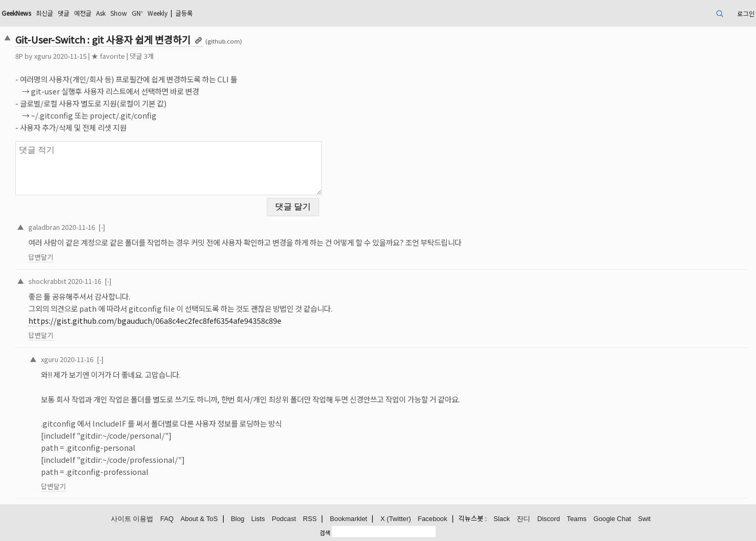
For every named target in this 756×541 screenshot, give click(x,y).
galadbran (44, 227)
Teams (577, 519)
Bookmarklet (348, 519)
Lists (258, 519)
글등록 (184, 13)
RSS (310, 519)
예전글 (83, 13)
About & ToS (199, 519)
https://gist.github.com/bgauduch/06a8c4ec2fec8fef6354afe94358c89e (155, 320)
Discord (548, 519)
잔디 (523, 519)
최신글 (44, 13)
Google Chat (612, 519)
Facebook (433, 519)
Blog (238, 519)
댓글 (64, 13)
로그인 (746, 13)
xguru (43, 56)
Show (119, 13)
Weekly (157, 13)
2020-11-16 (78, 227)
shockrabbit (47, 281)
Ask (101, 13)
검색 (325, 533)
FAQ (167, 519)
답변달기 (41, 257)
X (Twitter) (395, 519)
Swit (644, 519)
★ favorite (108, 56)
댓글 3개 (142, 56)
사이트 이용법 (132, 519)
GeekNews (16, 13)
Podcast (284, 519)
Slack (502, 519)
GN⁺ (137, 13)
